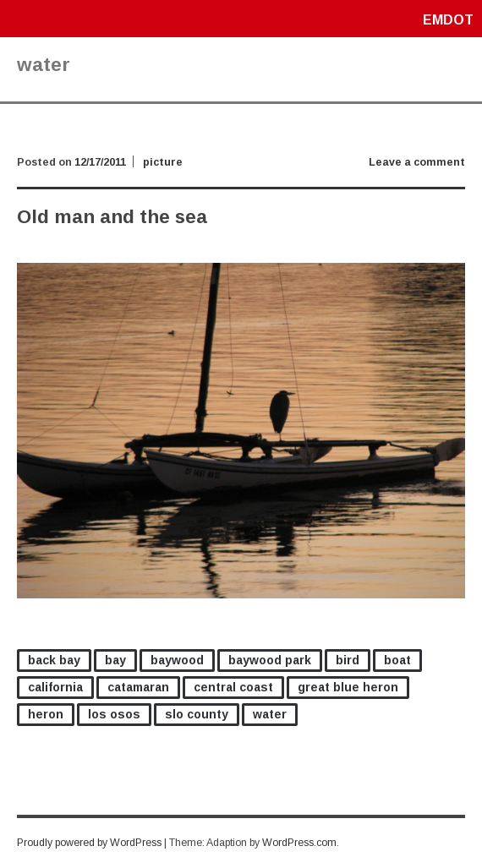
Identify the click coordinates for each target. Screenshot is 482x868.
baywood (177, 660)
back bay (54, 660)
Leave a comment (417, 162)
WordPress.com (299, 843)
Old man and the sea (112, 217)
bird (348, 660)
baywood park (270, 660)
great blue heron (348, 687)
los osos (114, 714)
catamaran (138, 687)
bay (115, 660)
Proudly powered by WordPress (89, 843)
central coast (233, 687)
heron (46, 714)
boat (397, 660)
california (55, 687)
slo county (197, 714)
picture (163, 162)
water (270, 714)
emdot (448, 20)
